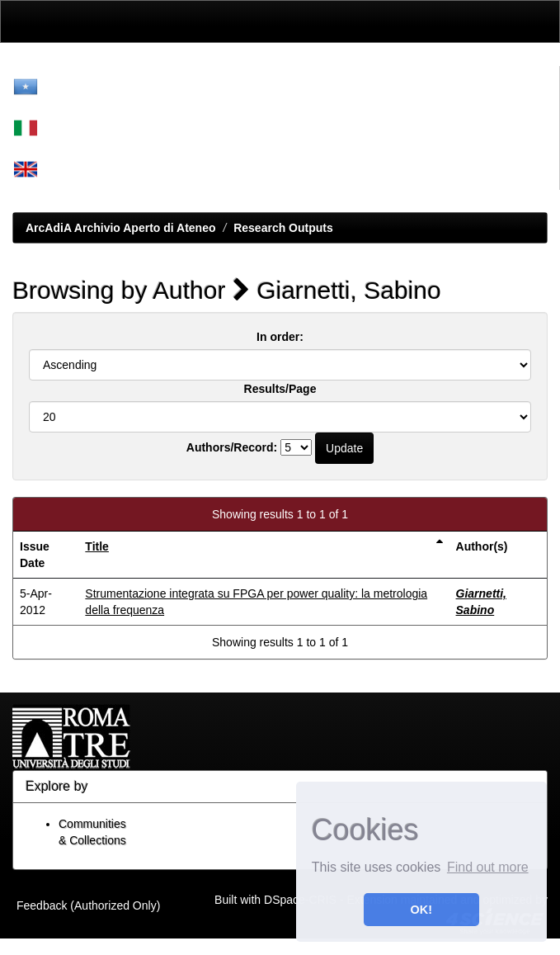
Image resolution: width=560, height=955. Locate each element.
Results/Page (280, 389)
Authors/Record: (232, 447)
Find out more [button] (488, 867)
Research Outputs (283, 228)
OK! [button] (421, 910)
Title (97, 546)
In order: (280, 337)
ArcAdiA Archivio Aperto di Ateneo (121, 228)
